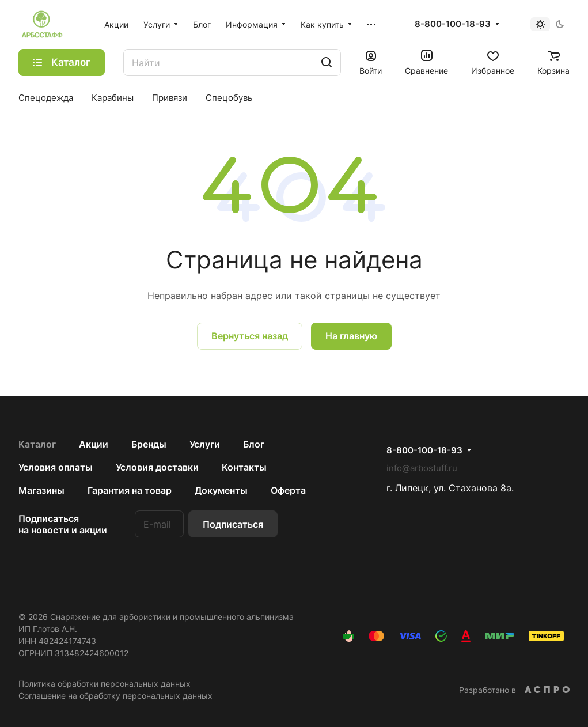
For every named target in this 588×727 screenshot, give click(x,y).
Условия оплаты (56, 467)
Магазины (41, 490)
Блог (254, 444)
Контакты (244, 467)
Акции (94, 444)
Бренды (149, 444)
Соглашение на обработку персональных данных (115, 696)
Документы (221, 490)
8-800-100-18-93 (453, 24)
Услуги (205, 444)
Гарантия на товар (130, 490)
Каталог (37, 444)
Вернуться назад (250, 336)
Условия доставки (157, 467)
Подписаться (233, 524)
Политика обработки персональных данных (105, 684)
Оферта (288, 490)
